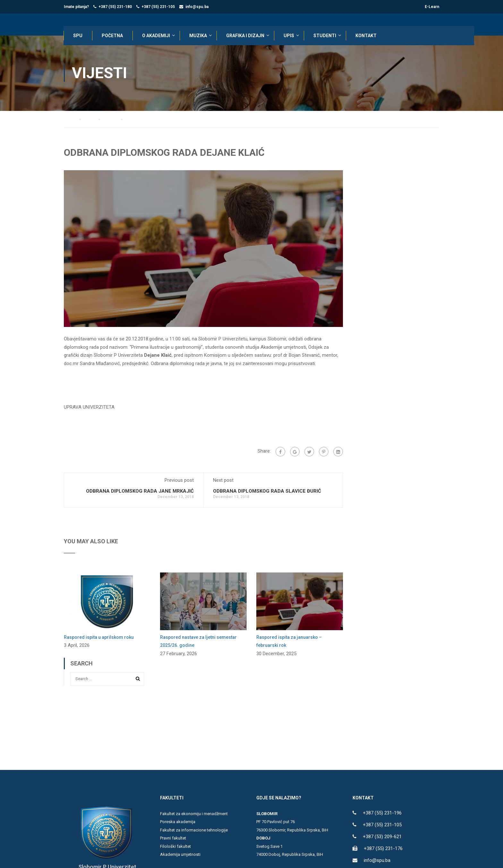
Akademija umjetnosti (180, 855)
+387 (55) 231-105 (158, 7)
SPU (78, 36)
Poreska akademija (178, 822)
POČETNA (113, 36)
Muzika (198, 36)
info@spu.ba (197, 7)
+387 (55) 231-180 (115, 7)
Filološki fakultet (175, 847)
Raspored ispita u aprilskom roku (99, 637)
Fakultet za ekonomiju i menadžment (194, 814)
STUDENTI (325, 36)
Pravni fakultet (173, 838)
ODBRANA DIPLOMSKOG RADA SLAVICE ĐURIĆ (267, 491)
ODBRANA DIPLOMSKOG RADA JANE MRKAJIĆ (140, 491)
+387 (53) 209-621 (382, 837)
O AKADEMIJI (156, 36)
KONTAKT (366, 36)
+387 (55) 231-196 (382, 813)
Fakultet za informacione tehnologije (194, 830)
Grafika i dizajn (246, 36)
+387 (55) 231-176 (383, 849)
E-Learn (432, 7)
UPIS (289, 36)
